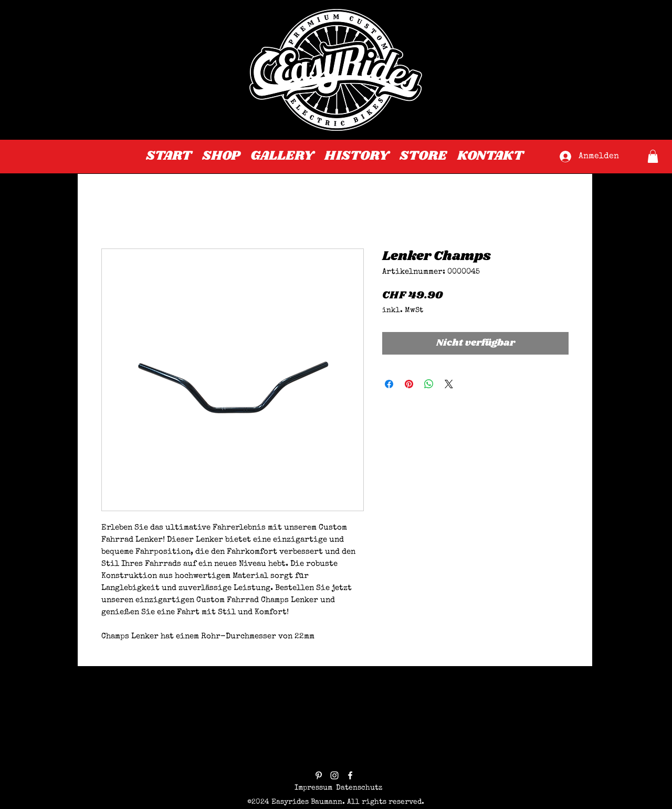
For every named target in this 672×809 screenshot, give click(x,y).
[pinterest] (319, 775)
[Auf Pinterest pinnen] (409, 384)
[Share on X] (449, 384)
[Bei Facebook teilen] (389, 384)
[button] (653, 156)
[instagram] (334, 775)
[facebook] (350, 775)
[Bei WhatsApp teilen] (429, 384)
